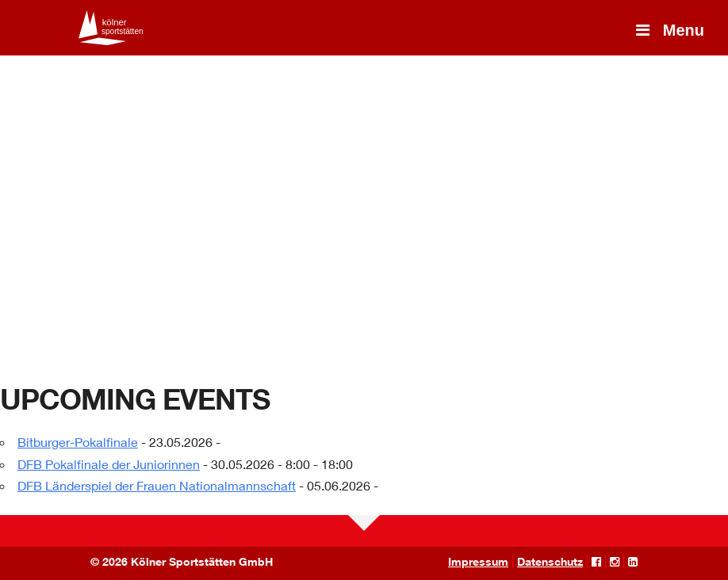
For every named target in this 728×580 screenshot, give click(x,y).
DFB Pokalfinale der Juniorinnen (109, 464)
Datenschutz (550, 561)
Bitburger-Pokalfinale (78, 442)
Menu (669, 30)
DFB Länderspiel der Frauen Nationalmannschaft (157, 485)
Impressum (478, 561)
